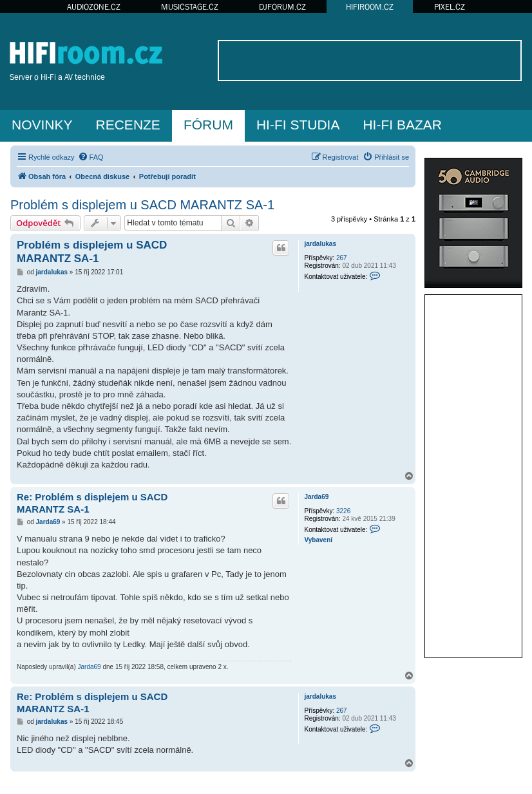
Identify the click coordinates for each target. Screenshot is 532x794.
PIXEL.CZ (450, 7)
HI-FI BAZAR (402, 125)
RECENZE (128, 125)
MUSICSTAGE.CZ (190, 7)
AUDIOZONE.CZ (94, 7)
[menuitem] (91, 157)
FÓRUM (208, 125)
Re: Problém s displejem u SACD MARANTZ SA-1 (92, 503)
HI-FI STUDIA (298, 125)
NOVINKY (42, 125)
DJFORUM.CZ (282, 7)
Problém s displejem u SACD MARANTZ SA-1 (142, 205)
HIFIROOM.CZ (370, 7)
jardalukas (320, 244)
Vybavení (318, 540)
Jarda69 (316, 497)
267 (342, 258)
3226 (343, 511)
